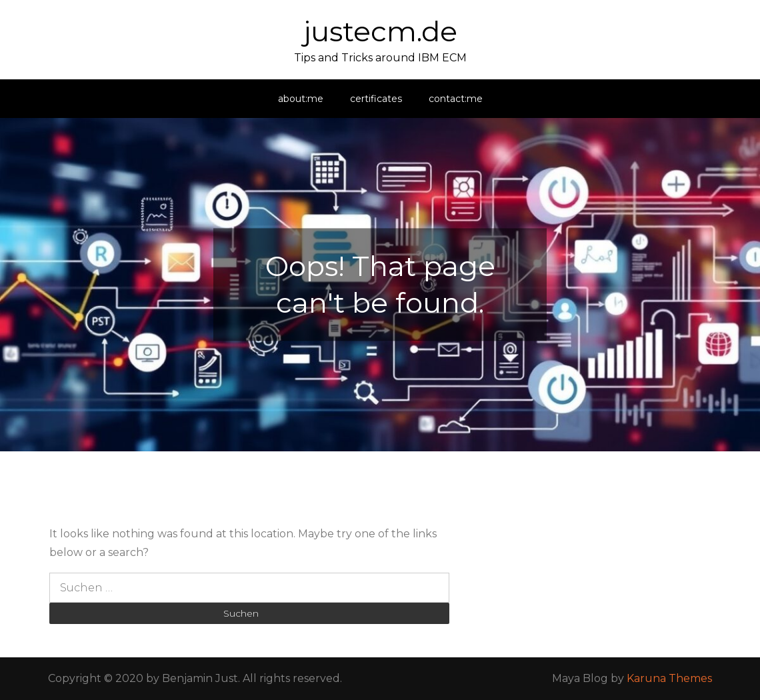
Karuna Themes (669, 678)
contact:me (456, 99)
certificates (376, 99)
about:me (301, 99)
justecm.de (380, 31)
